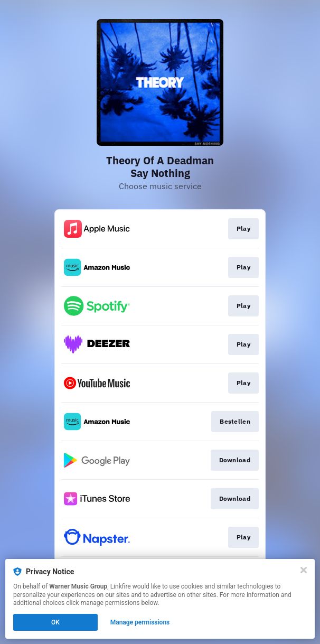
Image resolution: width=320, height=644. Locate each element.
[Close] (304, 570)
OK (55, 622)
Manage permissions (140, 622)
